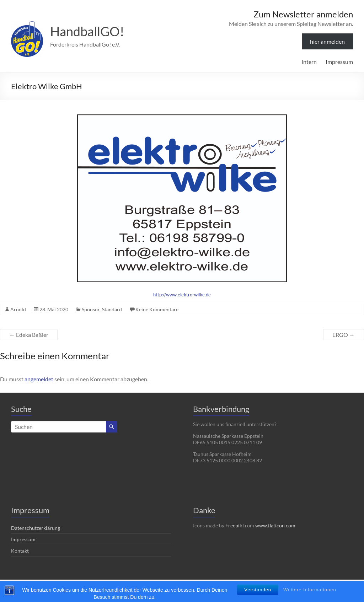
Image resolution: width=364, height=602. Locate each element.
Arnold (18, 309)
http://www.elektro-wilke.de (182, 295)
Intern (309, 62)
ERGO (344, 335)
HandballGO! (87, 31)
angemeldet (39, 379)
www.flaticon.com (275, 525)
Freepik (234, 525)
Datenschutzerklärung (36, 528)
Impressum (339, 62)
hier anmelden (327, 41)
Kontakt (20, 551)
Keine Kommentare (157, 309)
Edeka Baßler (29, 335)
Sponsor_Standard (102, 309)
